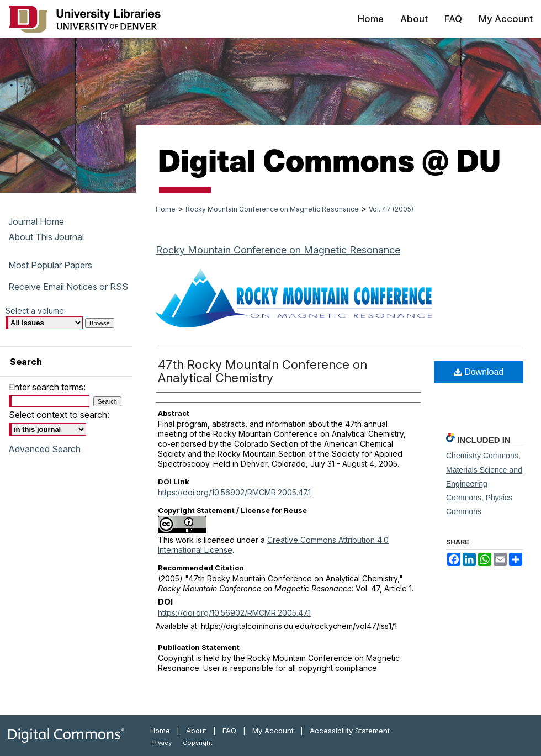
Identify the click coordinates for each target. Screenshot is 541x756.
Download (479, 372)
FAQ (229, 731)
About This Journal (46, 237)
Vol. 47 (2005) (391, 209)
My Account (273, 731)
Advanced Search (44, 449)
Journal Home (36, 221)
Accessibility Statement (350, 731)
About (196, 731)
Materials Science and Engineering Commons (484, 484)
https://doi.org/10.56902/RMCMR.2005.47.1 (234, 492)
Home (166, 209)
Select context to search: (59, 415)
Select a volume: (36, 311)
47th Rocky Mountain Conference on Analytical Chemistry (262, 371)
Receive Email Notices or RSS (68, 287)
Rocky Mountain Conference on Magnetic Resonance (272, 209)
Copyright (198, 743)
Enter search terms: (47, 387)
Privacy (161, 743)
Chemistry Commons (482, 456)
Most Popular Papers (50, 265)
